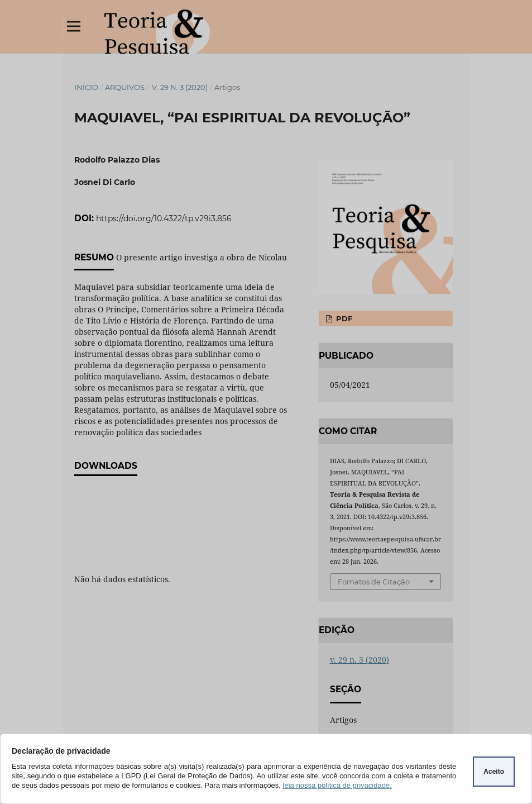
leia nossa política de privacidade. (337, 785)
